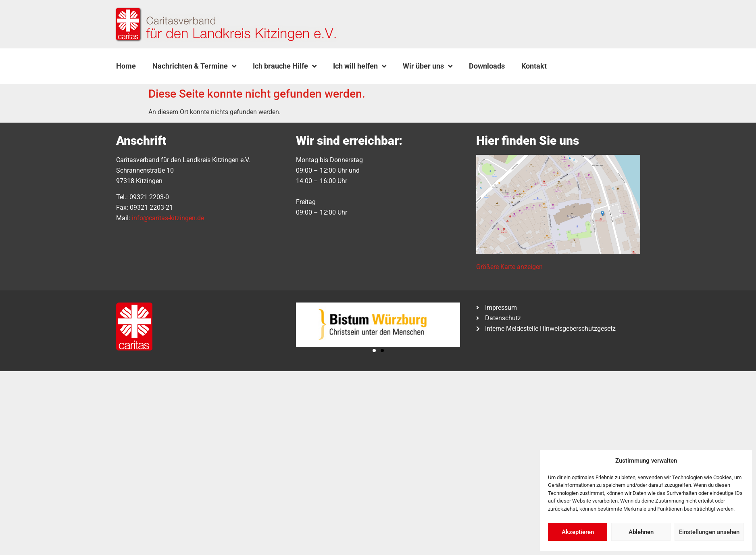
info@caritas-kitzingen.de (168, 218)
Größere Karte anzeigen (509, 267)
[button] (575, 66)
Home (126, 66)
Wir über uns (428, 66)
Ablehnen (641, 532)
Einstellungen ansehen (709, 532)
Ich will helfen (360, 66)
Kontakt (534, 66)
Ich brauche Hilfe (285, 66)
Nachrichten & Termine (194, 66)
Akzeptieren (578, 532)
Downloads (487, 66)
